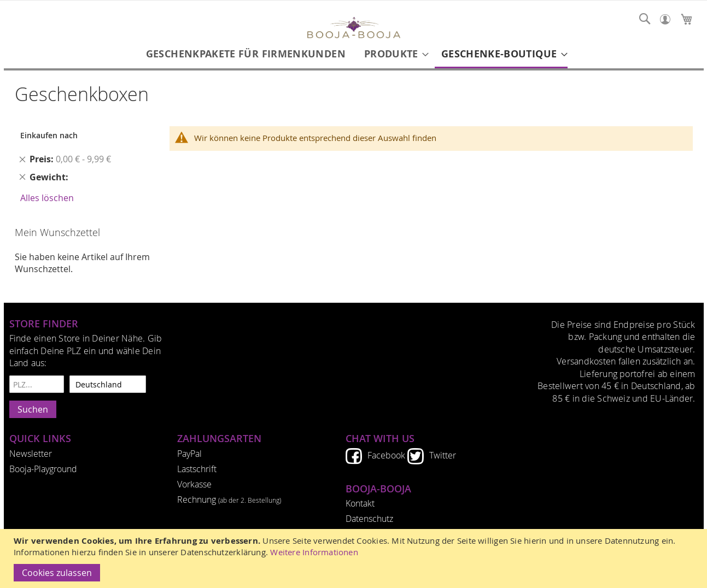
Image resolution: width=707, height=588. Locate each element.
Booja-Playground (43, 469)
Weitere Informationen (314, 552)
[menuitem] (246, 54)
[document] (355, 558)
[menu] (354, 55)
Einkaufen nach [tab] (49, 135)
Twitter (443, 455)
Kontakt (360, 503)
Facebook (386, 455)
